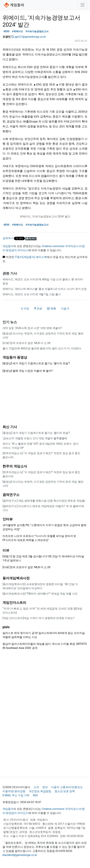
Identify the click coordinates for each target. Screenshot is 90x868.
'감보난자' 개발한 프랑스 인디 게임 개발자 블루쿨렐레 (35, 438)
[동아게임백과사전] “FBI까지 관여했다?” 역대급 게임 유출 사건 (40, 594)
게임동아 (8, 246)
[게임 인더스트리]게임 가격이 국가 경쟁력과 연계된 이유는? (38, 618)
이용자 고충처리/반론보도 (67, 787)
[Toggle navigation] (83, 5)
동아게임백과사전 (16, 578)
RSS (35, 795)
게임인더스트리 (14, 603)
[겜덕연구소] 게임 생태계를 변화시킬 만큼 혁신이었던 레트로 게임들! (44, 501)
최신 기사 (10, 427)
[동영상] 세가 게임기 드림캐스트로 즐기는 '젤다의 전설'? (36, 433)
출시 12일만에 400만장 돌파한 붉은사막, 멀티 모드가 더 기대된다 (42, 348)
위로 (38, 309)
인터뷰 (8, 519)
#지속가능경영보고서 (37, 31)
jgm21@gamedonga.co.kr (30, 37)
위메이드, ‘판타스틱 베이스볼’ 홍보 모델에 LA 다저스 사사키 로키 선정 (45, 289)
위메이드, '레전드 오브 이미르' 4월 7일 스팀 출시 (32, 294)
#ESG (7, 31)
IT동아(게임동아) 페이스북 (31, 257)
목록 (52, 309)
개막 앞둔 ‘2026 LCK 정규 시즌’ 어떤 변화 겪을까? (32, 328)
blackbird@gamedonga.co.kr (20, 855)
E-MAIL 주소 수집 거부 (16, 795)
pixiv (6, 627)
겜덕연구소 (11, 495)
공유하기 (8, 238)
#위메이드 (18, 31)
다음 (65, 309)
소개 (36, 787)
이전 (25, 309)
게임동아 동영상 (15, 357)
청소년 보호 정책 (65, 791)
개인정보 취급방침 (40, 791)
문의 (45, 787)
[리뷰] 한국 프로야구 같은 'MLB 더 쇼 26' (27, 343)
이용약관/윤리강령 (14, 791)
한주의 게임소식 (15, 466)
